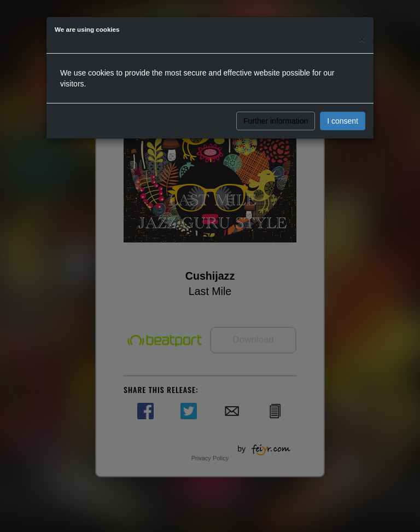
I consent (343, 121)
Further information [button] (276, 121)
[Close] (362, 39)
